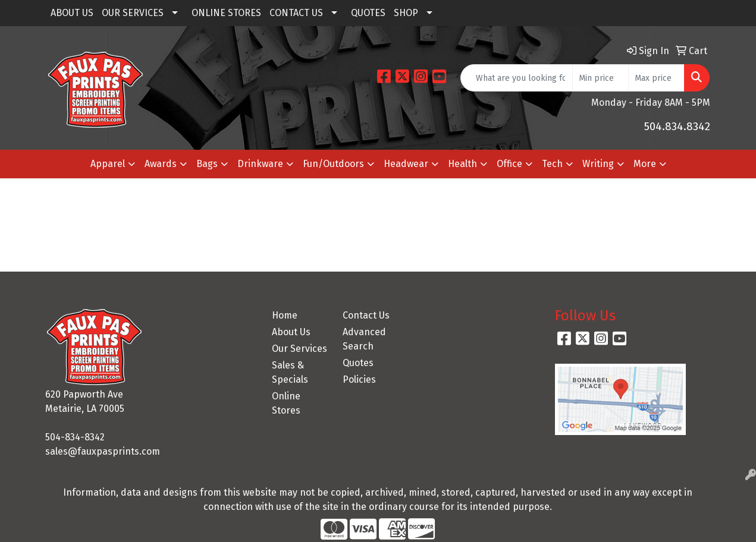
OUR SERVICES (133, 13)
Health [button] (462, 164)
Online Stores (286, 403)
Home (285, 315)
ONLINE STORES (226, 13)
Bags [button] (207, 164)
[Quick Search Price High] (656, 78)
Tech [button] (552, 164)
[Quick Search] (517, 78)
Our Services (299, 349)
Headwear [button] (406, 164)
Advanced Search (364, 339)
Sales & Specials (290, 372)
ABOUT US (72, 13)
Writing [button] (598, 164)
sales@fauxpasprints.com (103, 451)
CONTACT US (296, 13)
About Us (291, 332)
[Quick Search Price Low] (600, 78)
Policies (359, 379)
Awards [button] (161, 164)
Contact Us (366, 315)
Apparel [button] (108, 164)
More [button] (645, 164)
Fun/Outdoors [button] (333, 164)
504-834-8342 (75, 437)
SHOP (406, 13)
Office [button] (509, 164)
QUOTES (368, 13)
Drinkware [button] (260, 164)
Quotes (358, 363)
